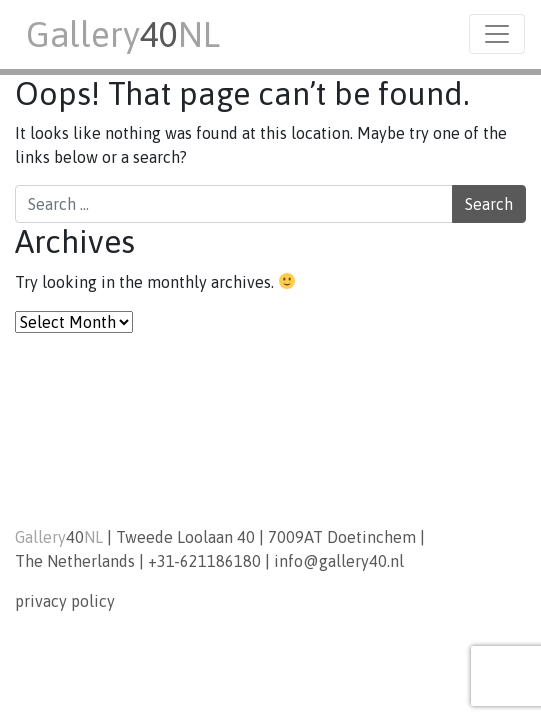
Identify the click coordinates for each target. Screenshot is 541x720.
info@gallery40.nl (339, 561)
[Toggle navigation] (497, 34)
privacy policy (65, 601)
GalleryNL (123, 34)
